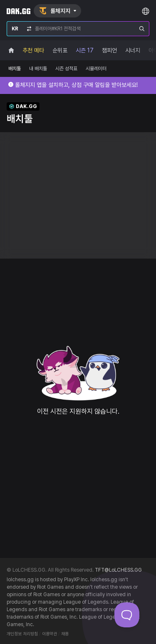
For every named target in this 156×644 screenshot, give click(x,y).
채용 (65, 634)
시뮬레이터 (96, 69)
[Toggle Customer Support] (127, 615)
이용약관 (50, 634)
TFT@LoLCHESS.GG (118, 570)
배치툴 (15, 69)
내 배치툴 (38, 69)
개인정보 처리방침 (22, 634)
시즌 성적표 (66, 69)
